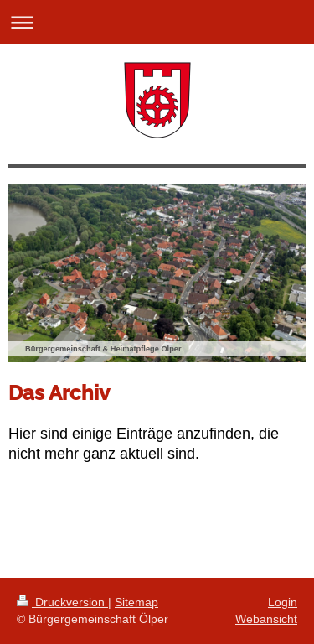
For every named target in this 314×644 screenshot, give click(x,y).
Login (283, 602)
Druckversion (62, 602)
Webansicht (266, 619)
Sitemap (136, 602)
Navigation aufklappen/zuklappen (157, 22)
